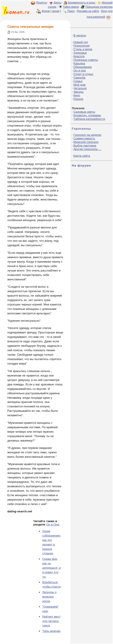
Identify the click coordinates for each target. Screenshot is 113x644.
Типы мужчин (51, 631)
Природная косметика (99, 7)
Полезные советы (86, 60)
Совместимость (84, 138)
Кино (77, 95)
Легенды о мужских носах (49, 597)
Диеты (58, 3)
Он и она (80, 70)
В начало (80, 35)
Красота (79, 56)
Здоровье (80, 53)
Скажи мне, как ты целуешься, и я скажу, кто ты (51, 568)
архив (56, 11)
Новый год (81, 42)
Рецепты (42, 3)
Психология (81, 46)
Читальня (80, 88)
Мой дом (79, 85)
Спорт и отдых (83, 74)
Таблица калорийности (89, 119)
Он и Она (53, 524)
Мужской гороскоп (86, 142)
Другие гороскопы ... (87, 149)
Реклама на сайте (88, 11)
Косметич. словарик (87, 115)
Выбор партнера (85, 146)
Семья (78, 81)
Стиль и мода (83, 49)
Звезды (78, 92)
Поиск (71, 11)
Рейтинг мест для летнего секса (51, 621)
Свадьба (79, 78)
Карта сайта (82, 156)
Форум (46, 11)
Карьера (79, 63)
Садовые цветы (84, 112)
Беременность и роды (82, 3)
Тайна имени (71, 7)
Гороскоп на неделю (87, 135)
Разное (78, 99)
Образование (83, 67)
